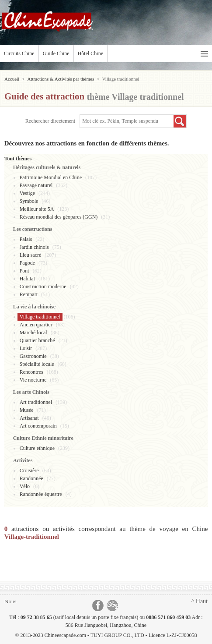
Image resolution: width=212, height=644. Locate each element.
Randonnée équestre (41, 494)
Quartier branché (37, 340)
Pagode (27, 263)
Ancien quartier (36, 325)
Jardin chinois (34, 247)
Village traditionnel (40, 317)
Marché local (33, 333)
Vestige (27, 193)
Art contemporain (38, 426)
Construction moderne (43, 287)
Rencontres (31, 372)
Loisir (26, 348)
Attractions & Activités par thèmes (61, 79)
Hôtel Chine (90, 53)
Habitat (27, 279)
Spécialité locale (37, 364)
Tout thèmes (18, 159)
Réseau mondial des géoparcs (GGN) (59, 217)
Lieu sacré (31, 255)
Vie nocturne (33, 380)
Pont (24, 271)
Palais (26, 239)
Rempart (29, 294)
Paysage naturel (36, 185)
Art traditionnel (36, 402)
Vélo (25, 486)
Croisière (29, 471)
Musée (27, 410)
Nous (10, 601)
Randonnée (31, 478)
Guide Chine (56, 53)
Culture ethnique (37, 448)
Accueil (12, 79)
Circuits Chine (19, 53)
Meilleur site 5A (37, 209)
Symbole (29, 201)
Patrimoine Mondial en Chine (51, 177)
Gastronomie (33, 356)
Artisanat (29, 418)
